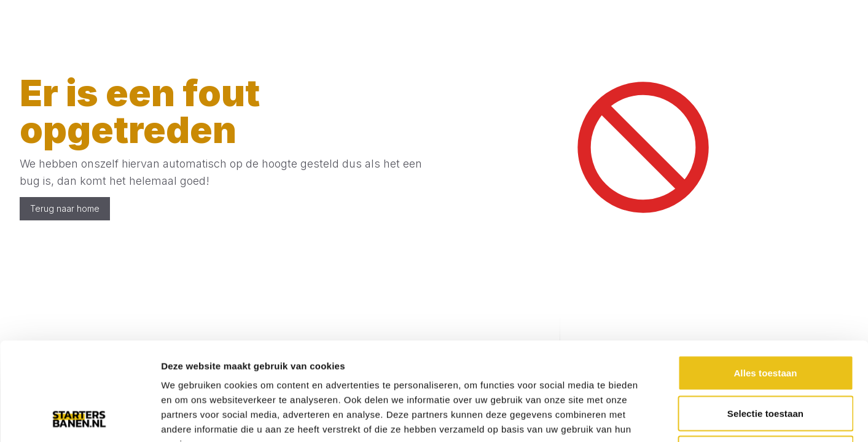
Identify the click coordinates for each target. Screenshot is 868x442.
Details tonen (664, 418)
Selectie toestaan (765, 321)
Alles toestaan (765, 281)
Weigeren (765, 361)
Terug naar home (65, 208)
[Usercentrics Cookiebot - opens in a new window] (80, 418)
